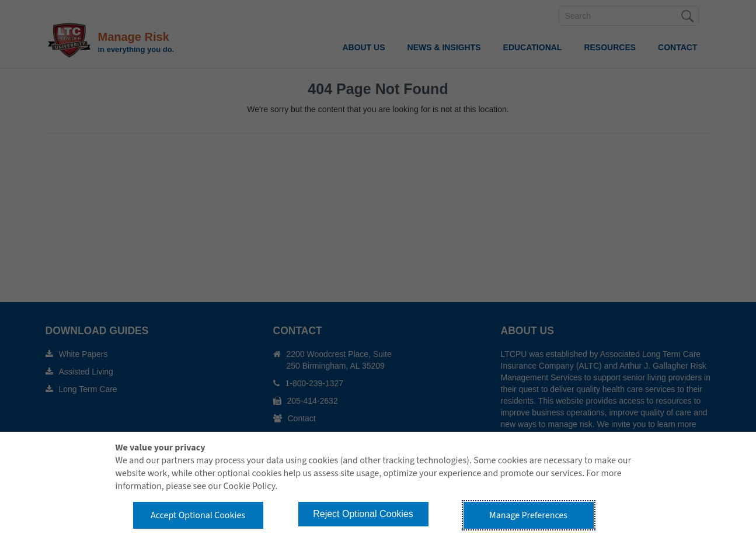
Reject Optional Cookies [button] (363, 514)
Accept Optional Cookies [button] (198, 515)
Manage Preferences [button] (528, 515)
